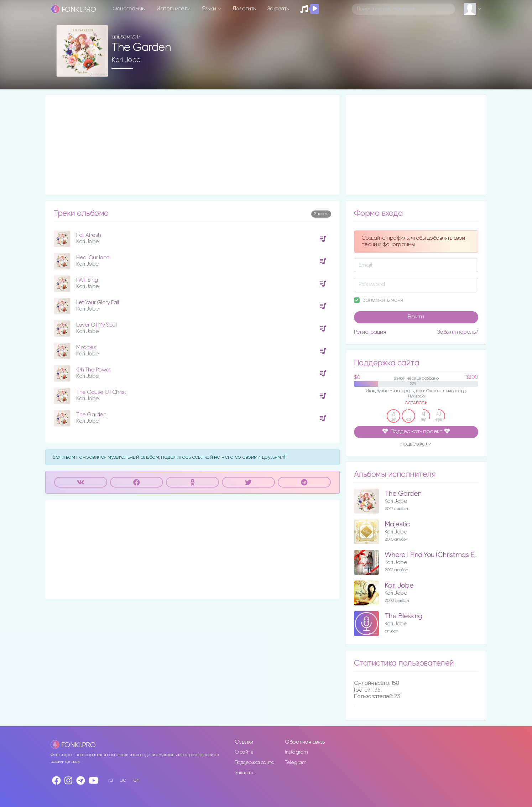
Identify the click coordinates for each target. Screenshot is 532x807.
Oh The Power (93, 370)
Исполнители (174, 9)
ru (111, 780)
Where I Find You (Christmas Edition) (438, 555)
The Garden (91, 415)
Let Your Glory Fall (98, 303)
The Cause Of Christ (101, 392)
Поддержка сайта (255, 762)
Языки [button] (210, 9)
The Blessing (403, 616)
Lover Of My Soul (96, 325)
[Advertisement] (192, 145)
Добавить (244, 9)
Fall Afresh (89, 235)
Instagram (296, 752)
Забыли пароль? (458, 332)
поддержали (416, 444)
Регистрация (370, 332)
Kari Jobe (126, 60)
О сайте (244, 752)
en (136, 780)
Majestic (397, 524)
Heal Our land (93, 258)
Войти (416, 317)
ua (123, 780)
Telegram (296, 762)
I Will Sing (87, 280)
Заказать (278, 9)
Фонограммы (129, 9)
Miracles (86, 347)
